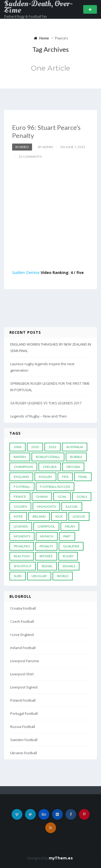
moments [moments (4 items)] (22, 536)
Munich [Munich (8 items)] (47, 536)
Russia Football (23, 727)
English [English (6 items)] (45, 477)
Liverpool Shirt (22, 674)
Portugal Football (24, 713)
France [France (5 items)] (20, 497)
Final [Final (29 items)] (83, 477)
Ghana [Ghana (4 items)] (42, 497)
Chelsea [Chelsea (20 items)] (50, 467)
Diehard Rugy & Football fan (25, 17)
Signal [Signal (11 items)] (47, 566)
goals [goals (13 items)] (82, 497)
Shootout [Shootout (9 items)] (23, 566)
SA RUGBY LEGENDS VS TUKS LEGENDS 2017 (46, 403)
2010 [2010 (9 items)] (35, 447)
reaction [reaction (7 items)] (22, 556)
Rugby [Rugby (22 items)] (68, 556)
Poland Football (23, 700)
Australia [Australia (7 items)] (75, 447)
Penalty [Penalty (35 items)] (46, 546)
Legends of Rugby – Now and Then (39, 416)
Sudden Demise (26, 272)
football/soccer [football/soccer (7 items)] (55, 487)
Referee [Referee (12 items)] (46, 556)
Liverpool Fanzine (25, 661)
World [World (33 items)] (63, 576)
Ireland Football (23, 648)
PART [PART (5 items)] (67, 536)
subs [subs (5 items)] (18, 576)
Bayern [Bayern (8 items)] (20, 457)
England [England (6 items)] (21, 477)
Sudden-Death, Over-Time (38, 7)
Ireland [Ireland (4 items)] (39, 516)
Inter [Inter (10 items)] (18, 516)
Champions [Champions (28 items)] (23, 467)
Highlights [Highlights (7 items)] (46, 506)
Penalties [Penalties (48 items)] (22, 546)
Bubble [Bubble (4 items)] (76, 457)
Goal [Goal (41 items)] (62, 497)
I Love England (22, 635)
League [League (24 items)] (79, 516)
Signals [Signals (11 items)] (69, 566)
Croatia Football (23, 608)
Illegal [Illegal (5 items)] (72, 506)
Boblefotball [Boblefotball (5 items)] (48, 457)
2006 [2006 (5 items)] (18, 447)
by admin (46, 147)
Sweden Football (24, 740)
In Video (22, 147)
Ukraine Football (24, 753)
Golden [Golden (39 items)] (20, 506)
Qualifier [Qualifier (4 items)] (71, 546)
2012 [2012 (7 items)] (53, 447)
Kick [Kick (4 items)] (59, 516)
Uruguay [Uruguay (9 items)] (39, 576)
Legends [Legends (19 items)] (21, 526)
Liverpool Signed (24, 687)
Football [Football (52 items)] (22, 487)
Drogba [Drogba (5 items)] (73, 467)
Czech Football (22, 621)
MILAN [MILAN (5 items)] (70, 526)
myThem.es (61, 858)
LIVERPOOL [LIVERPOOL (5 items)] (46, 526)
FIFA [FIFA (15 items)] (65, 477)
